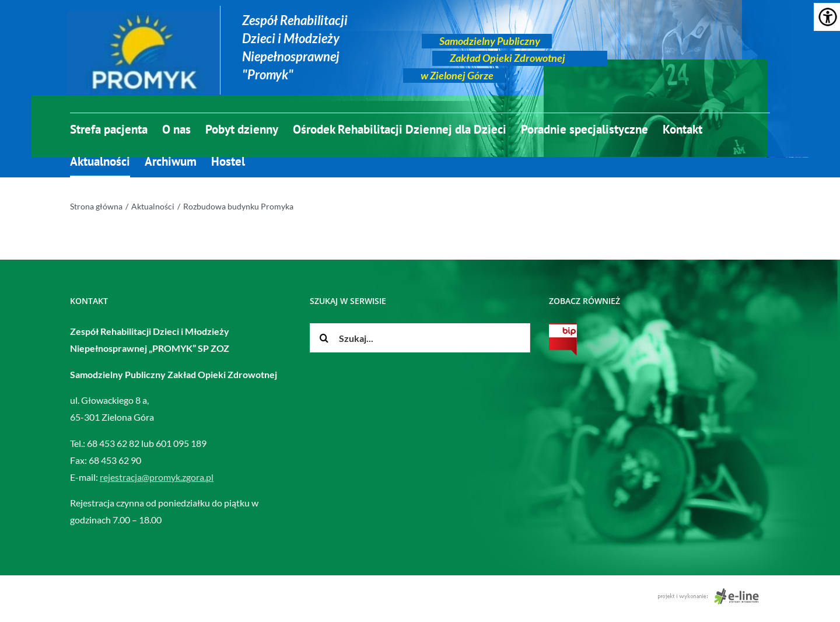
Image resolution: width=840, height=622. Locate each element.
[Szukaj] (324, 338)
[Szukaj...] (420, 338)
